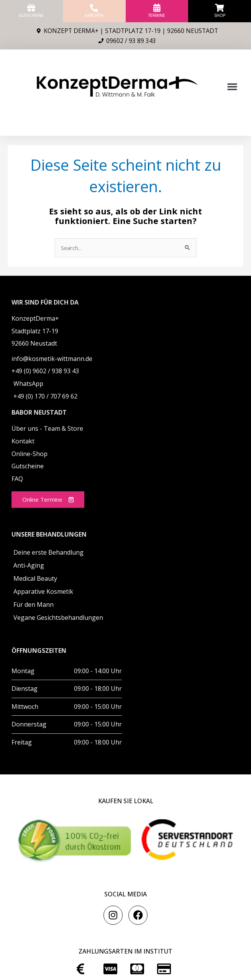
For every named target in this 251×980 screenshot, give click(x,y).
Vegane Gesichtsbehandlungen (58, 618)
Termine (157, 15)
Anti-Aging (29, 566)
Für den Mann (34, 605)
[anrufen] (94, 8)
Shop (220, 15)
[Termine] (157, 8)
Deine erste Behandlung (48, 553)
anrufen (94, 15)
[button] (232, 86)
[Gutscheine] (31, 8)
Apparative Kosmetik (43, 592)
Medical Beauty (35, 579)
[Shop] (220, 8)
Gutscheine (31, 15)
